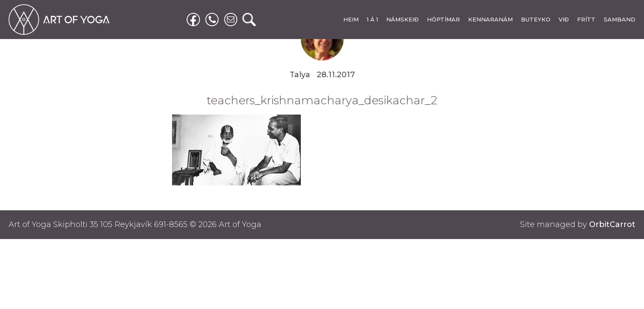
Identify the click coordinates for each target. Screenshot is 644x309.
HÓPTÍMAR (443, 19)
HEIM (351, 19)
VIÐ (564, 19)
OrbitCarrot (612, 224)
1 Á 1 (372, 19)
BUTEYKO (536, 19)
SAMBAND (620, 19)
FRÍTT (586, 19)
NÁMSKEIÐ (402, 19)
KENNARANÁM (490, 19)
